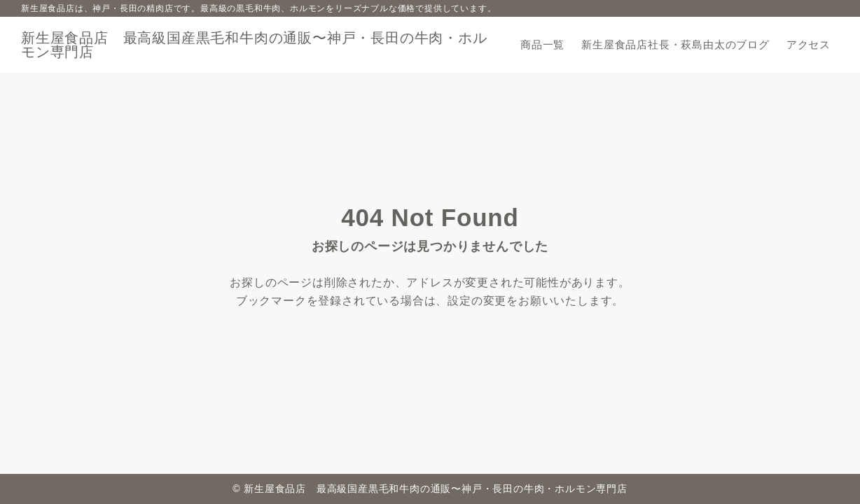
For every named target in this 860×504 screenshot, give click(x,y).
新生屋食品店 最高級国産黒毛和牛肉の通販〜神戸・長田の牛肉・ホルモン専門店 (254, 45)
